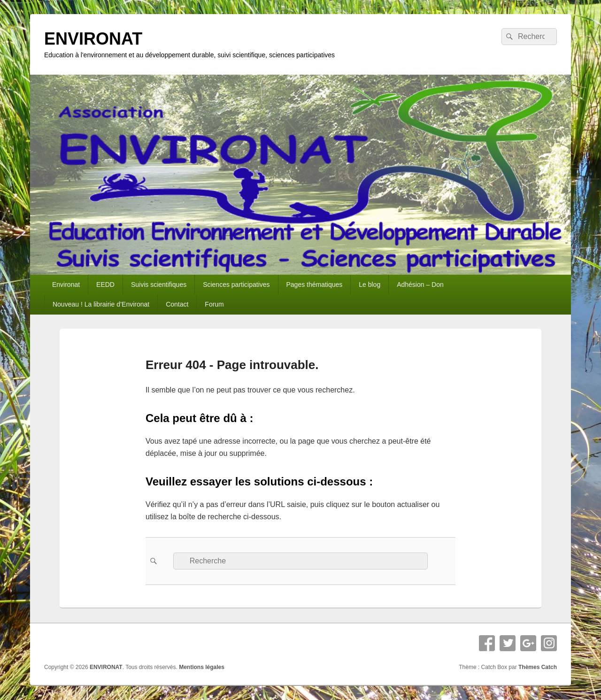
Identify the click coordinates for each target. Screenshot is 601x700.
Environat (66, 285)
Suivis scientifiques (159, 285)
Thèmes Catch (538, 667)
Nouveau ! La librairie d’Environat (101, 304)
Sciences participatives (236, 285)
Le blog (370, 285)
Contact (177, 304)
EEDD (105, 285)
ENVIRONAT (93, 39)
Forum (214, 304)
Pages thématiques (314, 285)
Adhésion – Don (420, 285)
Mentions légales (202, 667)
